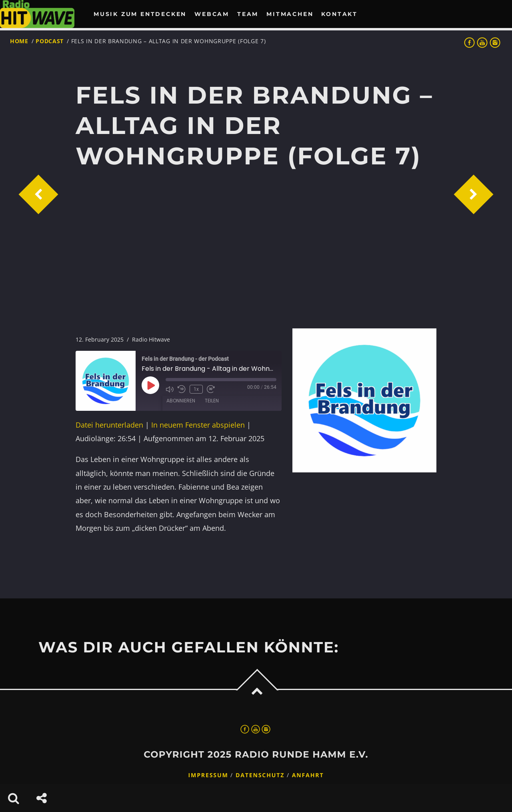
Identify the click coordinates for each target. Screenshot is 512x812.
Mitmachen (290, 14)
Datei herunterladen (109, 425)
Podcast (50, 41)
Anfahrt (308, 775)
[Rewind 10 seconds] (182, 389)
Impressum (208, 775)
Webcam (212, 14)
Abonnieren (181, 401)
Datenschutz (260, 775)
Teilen (212, 401)
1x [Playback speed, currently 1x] (196, 389)
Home (19, 41)
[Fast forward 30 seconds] (211, 389)
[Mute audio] (170, 389)
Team (248, 14)
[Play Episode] (150, 385)
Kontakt (339, 14)
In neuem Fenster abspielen (198, 425)
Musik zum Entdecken (140, 14)
